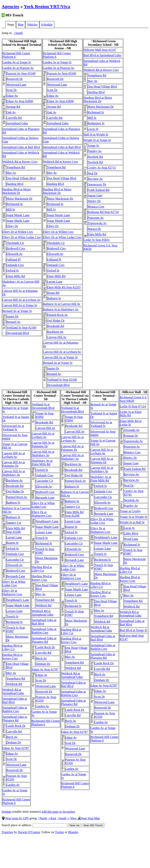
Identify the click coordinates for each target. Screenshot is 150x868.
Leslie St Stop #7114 (133, 406)
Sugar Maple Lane (18, 215)
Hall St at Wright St (96, 134)
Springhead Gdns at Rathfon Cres (15, 709)
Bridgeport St (96, 123)
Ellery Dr (12, 226)
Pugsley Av (95, 151)
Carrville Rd (14, 118)
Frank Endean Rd (98, 190)
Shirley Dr (94, 201)
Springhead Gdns (17, 123)
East (52, 818)
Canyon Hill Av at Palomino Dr (14, 464)
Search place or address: (34, 825)
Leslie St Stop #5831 (97, 240)
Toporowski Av (97, 223)
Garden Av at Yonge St (17, 62)
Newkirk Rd (95, 157)
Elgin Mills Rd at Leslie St (131, 423)
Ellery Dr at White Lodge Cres (22, 237)
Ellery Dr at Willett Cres (18, 232)
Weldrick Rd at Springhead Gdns (13, 691)
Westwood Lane (16, 85)
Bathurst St (54, 298)
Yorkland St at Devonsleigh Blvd (43, 406)
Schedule (47, 25)
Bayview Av (95, 179)
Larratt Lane (55, 282)
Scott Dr (12, 90)
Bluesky (73, 832)
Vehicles (32, 25)
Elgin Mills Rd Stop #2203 (64, 287)
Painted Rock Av (57, 315)
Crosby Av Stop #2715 (102, 168)
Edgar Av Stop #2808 (20, 101)
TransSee (7, 832)
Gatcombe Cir (15, 560)
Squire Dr (12, 316)
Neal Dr (92, 173)
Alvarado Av (132, 430)
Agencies (10, 6)
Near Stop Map (89, 818)
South (18, 33)
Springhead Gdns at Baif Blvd (21, 147)
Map (21, 25)
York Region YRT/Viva (47, 6)
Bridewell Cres (16, 248)
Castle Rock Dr (16, 726)
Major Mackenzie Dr (19, 199)
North (42, 818)
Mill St (11, 209)
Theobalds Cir (15, 243)
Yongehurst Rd (16, 167)
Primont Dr (131, 436)
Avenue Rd (13, 107)
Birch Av (12, 737)
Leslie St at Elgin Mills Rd (131, 414)
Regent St (12, 543)
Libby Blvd (131, 533)
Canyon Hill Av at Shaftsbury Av (14, 473)
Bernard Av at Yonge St (17, 311)
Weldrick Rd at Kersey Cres (20, 162)
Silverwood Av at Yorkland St (13, 428)
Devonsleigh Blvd (18, 333)
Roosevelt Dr (15, 79)
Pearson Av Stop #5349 (21, 73)
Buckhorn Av (55, 332)
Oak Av (11, 112)
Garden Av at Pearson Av (18, 68)
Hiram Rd (53, 293)
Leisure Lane (14, 611)
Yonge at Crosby (130, 511)
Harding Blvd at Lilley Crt (12, 647)
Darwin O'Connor (29, 832)
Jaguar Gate (95, 195)
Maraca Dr (94, 229)
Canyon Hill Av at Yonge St (20, 305)
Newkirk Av (131, 500)
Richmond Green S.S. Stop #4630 (134, 399)
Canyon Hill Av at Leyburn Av (21, 300)
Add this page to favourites (58, 812)
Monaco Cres (96, 207)
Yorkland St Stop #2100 (21, 328)
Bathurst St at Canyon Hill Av (62, 304)
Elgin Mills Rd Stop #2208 (16, 530)
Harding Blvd (15, 184)
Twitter (60, 832)
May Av (11, 173)
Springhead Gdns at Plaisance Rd (15, 719)
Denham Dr (14, 742)
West (72, 818)
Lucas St (93, 129)
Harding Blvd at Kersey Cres (12, 657)
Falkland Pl (13, 260)
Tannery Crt (14, 523)
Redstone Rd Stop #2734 (103, 212)
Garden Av (13, 785)
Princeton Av (96, 218)
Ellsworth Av (14, 254)
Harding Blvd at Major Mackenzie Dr (17, 191)
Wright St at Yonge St (97, 140)
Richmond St (14, 204)
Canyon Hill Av (57, 337)
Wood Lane (131, 539)
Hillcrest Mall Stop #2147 (100, 50)
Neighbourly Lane (18, 600)
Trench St (12, 616)
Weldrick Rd (14, 684)
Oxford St (12, 270)
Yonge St (93, 146)
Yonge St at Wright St (134, 517)
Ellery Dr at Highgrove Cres (12, 592)
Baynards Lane (16, 576)
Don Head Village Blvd (21, 178)
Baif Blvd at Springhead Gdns (102, 55)
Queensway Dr (97, 184)
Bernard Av (13, 322)
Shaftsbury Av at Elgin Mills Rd (42, 462)
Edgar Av (12, 96)
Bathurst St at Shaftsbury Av (61, 309)
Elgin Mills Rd (16, 276)
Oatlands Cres (15, 265)
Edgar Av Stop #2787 (16, 748)
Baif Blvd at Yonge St (134, 630)
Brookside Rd (55, 326)
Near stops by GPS (15, 818)
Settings (7, 812)
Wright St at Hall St (132, 522)
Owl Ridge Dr (56, 321)
